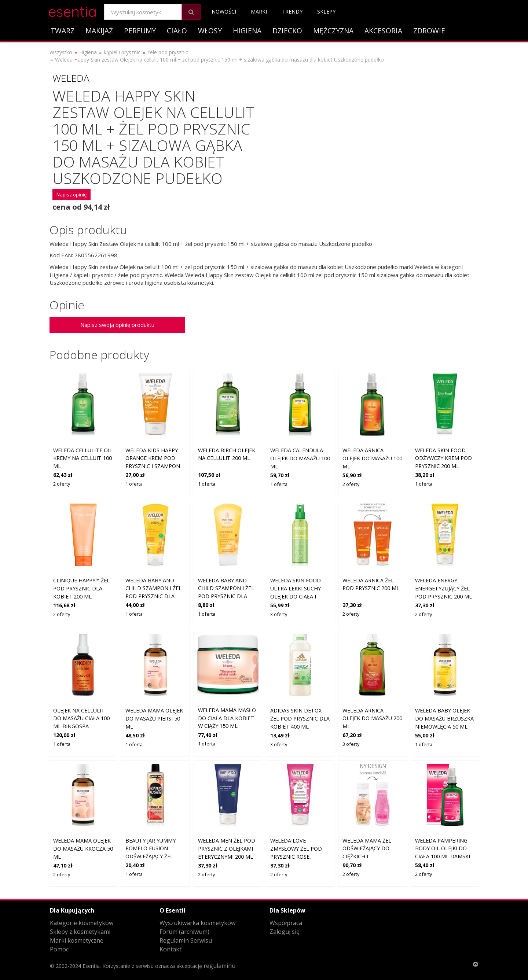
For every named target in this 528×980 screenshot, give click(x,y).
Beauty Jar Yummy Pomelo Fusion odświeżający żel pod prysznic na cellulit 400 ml (151, 856)
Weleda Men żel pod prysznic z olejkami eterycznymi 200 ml (227, 848)
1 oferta (134, 484)
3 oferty (279, 614)
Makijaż (99, 31)
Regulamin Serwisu (186, 940)
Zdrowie (429, 31)
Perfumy (140, 31)
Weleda (71, 78)
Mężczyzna (333, 31)
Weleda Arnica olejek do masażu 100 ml (372, 458)
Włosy (210, 31)
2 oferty (62, 484)
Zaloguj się (285, 932)
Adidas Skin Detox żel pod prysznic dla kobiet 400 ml (300, 718)
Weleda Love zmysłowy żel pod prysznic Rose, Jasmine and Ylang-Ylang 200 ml (297, 856)
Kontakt (170, 949)
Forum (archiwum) (184, 932)
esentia (72, 10)
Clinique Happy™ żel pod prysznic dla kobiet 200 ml (81, 588)
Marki (259, 12)
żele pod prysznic (168, 52)
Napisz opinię (71, 195)
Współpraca (286, 923)
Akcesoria (383, 31)
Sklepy (326, 12)
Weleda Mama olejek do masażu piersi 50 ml (154, 718)
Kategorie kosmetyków (82, 923)
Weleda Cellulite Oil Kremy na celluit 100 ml (83, 458)
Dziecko (287, 31)
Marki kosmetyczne (77, 940)
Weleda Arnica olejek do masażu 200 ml (372, 718)
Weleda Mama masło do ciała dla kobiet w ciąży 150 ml (227, 718)
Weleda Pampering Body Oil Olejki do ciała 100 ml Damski (443, 848)
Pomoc (59, 949)
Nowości (224, 12)
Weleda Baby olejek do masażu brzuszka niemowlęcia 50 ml (444, 718)
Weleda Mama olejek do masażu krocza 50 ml (83, 848)
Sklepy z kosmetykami (80, 932)
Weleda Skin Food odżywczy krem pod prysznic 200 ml (443, 458)
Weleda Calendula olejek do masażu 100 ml (300, 458)
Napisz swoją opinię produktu (117, 325)
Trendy (292, 12)
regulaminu (219, 966)
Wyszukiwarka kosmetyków (197, 923)
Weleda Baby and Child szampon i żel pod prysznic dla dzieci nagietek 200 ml (153, 596)
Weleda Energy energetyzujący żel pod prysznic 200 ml (443, 588)
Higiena (247, 31)
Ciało (177, 31)
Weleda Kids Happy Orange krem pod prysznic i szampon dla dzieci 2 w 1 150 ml (153, 466)
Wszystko (61, 52)
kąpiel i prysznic (122, 52)
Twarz (63, 31)
